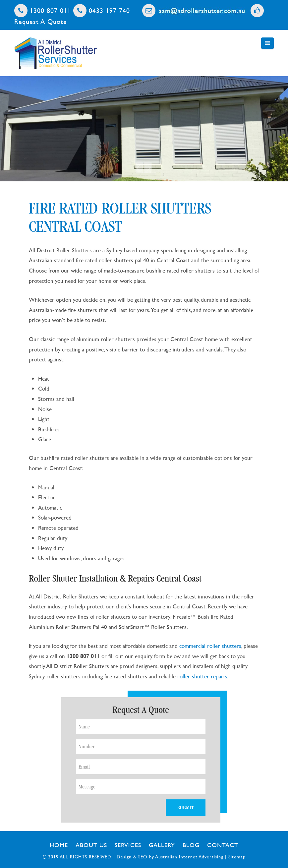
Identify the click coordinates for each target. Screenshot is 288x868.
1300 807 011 (43, 10)
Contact (223, 845)
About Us (91, 845)
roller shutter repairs (202, 676)
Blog (191, 845)
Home (59, 845)
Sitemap (237, 857)
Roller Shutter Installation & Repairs (91, 578)
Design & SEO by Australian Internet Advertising (170, 857)
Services (128, 845)
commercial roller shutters (210, 646)
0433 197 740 (102, 10)
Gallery (162, 845)
